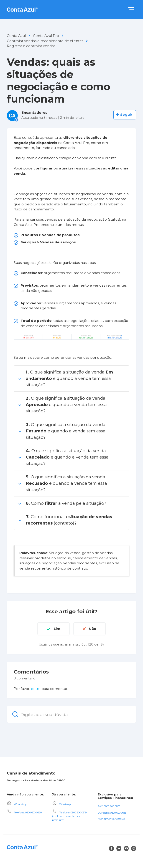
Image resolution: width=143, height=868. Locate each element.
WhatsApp (20, 804)
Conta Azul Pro (46, 36)
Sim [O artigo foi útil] (57, 629)
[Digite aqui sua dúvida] (71, 714)
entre (36, 689)
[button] (131, 9)
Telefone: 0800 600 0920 (28, 812)
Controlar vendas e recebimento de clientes (45, 41)
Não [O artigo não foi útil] (93, 629)
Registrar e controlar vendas (31, 46)
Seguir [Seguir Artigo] (126, 115)
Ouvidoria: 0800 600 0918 (112, 813)
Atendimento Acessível (112, 819)
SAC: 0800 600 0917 (109, 806)
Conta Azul (16, 36)
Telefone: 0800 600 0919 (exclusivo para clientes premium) (69, 816)
